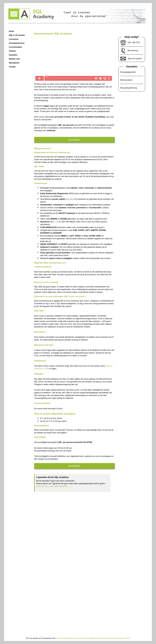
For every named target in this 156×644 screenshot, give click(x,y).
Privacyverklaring (62, 638)
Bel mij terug (133, 51)
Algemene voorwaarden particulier (103, 638)
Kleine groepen (126, 80)
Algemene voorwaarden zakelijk (80, 638)
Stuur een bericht (135, 59)
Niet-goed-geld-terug (128, 88)
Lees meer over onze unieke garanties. (52, 486)
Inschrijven (74, 140)
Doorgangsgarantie (128, 72)
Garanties (132, 67)
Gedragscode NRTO (123, 638)
